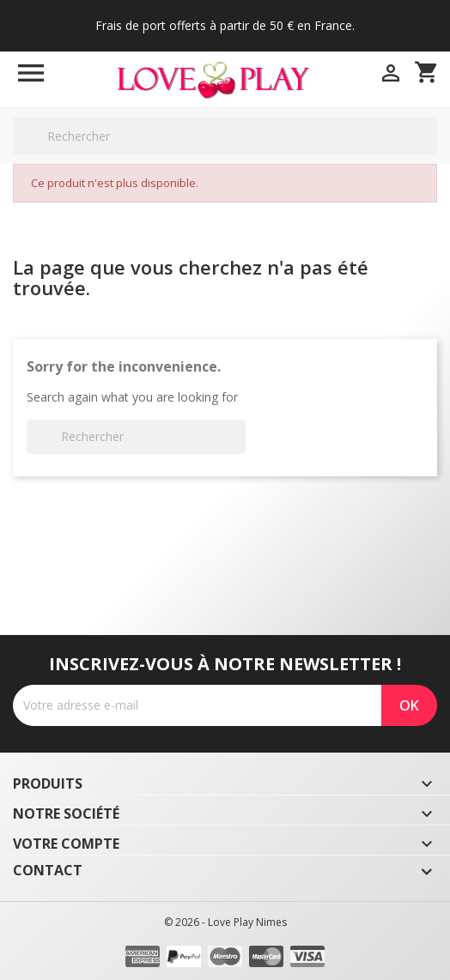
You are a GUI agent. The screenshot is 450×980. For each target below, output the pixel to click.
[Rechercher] (225, 136)
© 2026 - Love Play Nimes (225, 922)
